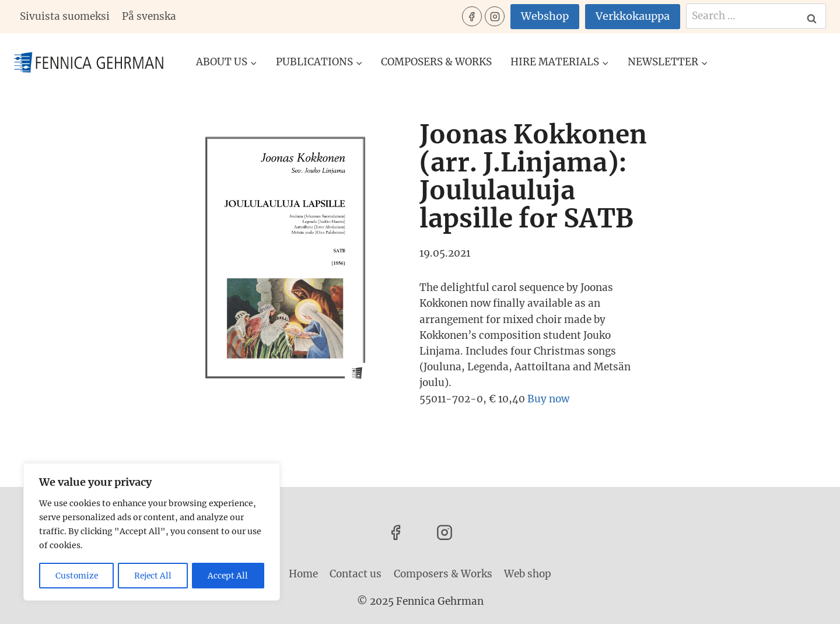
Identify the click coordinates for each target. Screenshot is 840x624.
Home (303, 574)
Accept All (229, 576)
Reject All (153, 576)
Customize (77, 576)
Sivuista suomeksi (65, 16)
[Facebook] (472, 16)
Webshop (545, 16)
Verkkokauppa (633, 16)
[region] (152, 532)
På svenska (149, 16)
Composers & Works (436, 62)
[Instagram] (495, 16)
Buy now (548, 399)
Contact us (356, 574)
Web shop (528, 574)
